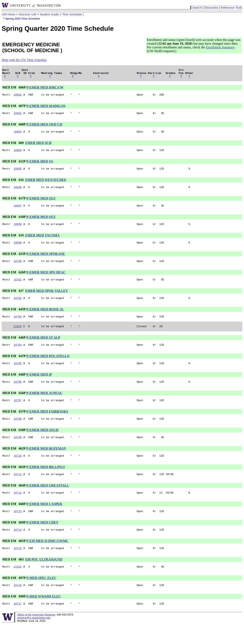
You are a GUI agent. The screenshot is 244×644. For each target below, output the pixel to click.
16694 (18, 154)
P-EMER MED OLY (41, 204)
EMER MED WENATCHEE (46, 185)
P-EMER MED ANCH (42, 444)
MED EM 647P (14, 367)
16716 (18, 604)
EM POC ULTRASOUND (44, 577)
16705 (18, 375)
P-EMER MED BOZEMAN (46, 463)
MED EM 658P (14, 444)
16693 (18, 135)
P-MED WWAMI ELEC (44, 616)
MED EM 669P (14, 539)
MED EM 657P (14, 425)
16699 (18, 250)
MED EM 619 (13, 242)
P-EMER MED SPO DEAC (46, 280)
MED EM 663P (14, 482)
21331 (18, 585)
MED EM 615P (14, 166)
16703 (18, 326)
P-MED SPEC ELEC (41, 597)
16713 (18, 528)
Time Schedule (72, 14)
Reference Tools (232, 8)
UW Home (9, 14)
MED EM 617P (14, 204)
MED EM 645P (14, 319)
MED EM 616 (13, 185)
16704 (18, 356)
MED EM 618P (14, 223)
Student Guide (49, 14)
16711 (18, 490)
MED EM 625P (14, 261)
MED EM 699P (14, 616)
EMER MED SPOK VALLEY (47, 299)
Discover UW (28, 14)
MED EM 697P (14, 597)
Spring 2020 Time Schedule (21, 19)
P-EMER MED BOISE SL (45, 319)
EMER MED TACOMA (42, 242)
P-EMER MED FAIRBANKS (47, 425)
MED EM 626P (14, 280)
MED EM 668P (14, 520)
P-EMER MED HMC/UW (45, 89)
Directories (211, 8)
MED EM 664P (14, 501)
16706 (18, 394)
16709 (18, 451)
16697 (18, 212)
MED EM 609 (13, 147)
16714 (18, 547)
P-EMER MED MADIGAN (46, 108)
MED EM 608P (14, 127)
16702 (18, 307)
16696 (18, 193)
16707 (18, 413)
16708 (18, 432)
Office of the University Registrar (36, 635)
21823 (18, 337)
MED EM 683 (13, 577)
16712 (18, 509)
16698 (18, 231)
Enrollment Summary (220, 47)
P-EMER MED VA (40, 166)
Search (197, 8)
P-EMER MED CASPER (44, 520)
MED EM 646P (14, 348)
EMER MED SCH (38, 147)
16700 (18, 269)
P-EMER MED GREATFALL (48, 501)
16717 (18, 623)
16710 (18, 471)
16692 (18, 116)
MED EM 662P (14, 463)
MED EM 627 (13, 299)
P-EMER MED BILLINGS (46, 482)
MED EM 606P (14, 89)
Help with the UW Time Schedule (24, 60)
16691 (18, 97)
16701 (18, 288)
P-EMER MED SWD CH (44, 127)
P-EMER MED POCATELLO (48, 367)
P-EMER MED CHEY (42, 539)
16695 (18, 173)
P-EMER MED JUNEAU (44, 405)
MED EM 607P (14, 108)
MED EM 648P (14, 386)
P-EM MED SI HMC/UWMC (47, 558)
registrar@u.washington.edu (34, 638)
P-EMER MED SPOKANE (46, 261)
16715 (18, 566)
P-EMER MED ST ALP (43, 348)
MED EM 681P (14, 558)
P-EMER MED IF (39, 386)
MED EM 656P (14, 405)
